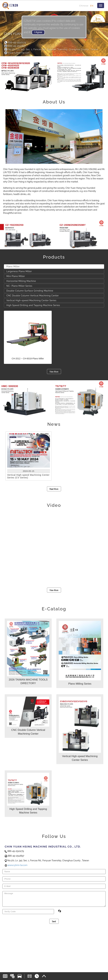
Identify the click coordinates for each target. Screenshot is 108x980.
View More (54, 372)
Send (54, 921)
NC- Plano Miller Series (19, 286)
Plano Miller (13, 267)
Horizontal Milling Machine (21, 281)
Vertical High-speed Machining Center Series (31, 300)
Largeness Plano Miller (19, 271)
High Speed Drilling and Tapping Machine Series (33, 305)
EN (92, 6)
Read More (54, 489)
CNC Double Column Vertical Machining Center (33, 296)
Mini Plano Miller (16, 276)
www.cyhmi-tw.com (17, 53)
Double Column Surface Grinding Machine (30, 291)
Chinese (84, 6)
